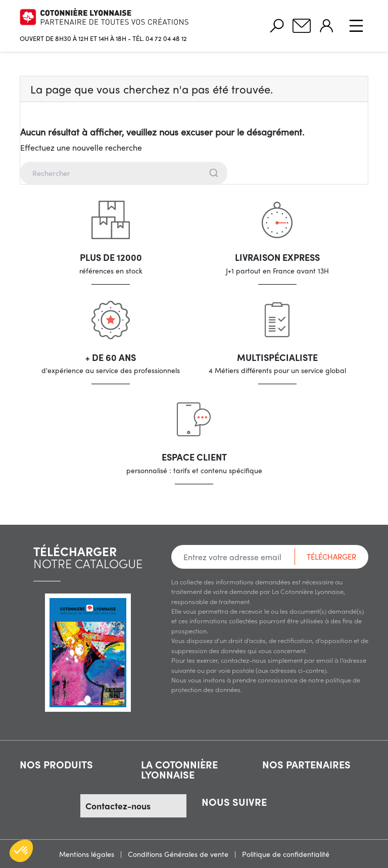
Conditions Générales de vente (179, 854)
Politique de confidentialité (286, 854)
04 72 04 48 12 (166, 38)
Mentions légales (88, 854)
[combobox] (194, 173)
